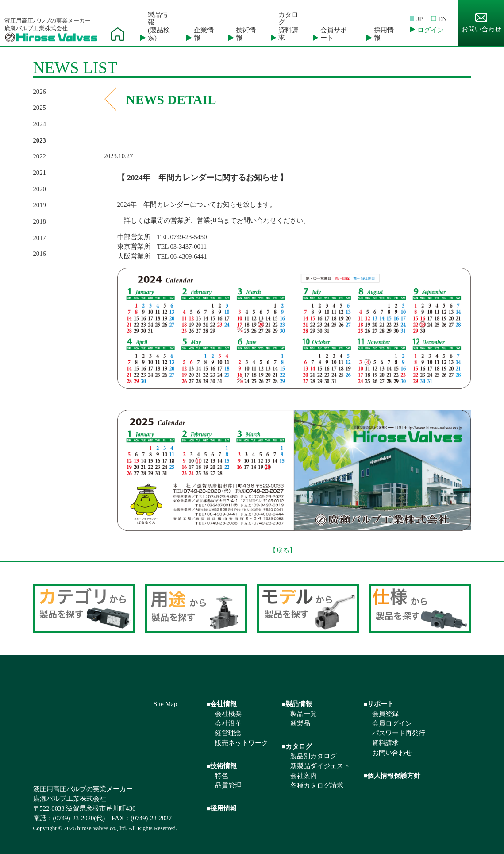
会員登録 (385, 714)
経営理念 (228, 733)
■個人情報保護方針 (392, 776)
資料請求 (385, 743)
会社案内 (304, 776)
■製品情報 (297, 704)
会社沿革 (228, 723)
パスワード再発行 (399, 733)
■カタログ (297, 746)
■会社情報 (221, 704)
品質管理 (228, 785)
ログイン (431, 30)
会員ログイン (392, 723)
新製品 (300, 723)
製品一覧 (304, 714)
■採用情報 (221, 808)
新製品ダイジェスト (320, 766)
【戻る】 (283, 550)
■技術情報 (221, 766)
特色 (222, 776)
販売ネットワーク (242, 743)
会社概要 (228, 714)
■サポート (379, 704)
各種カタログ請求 (317, 785)
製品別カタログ (314, 756)
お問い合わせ (481, 23)
